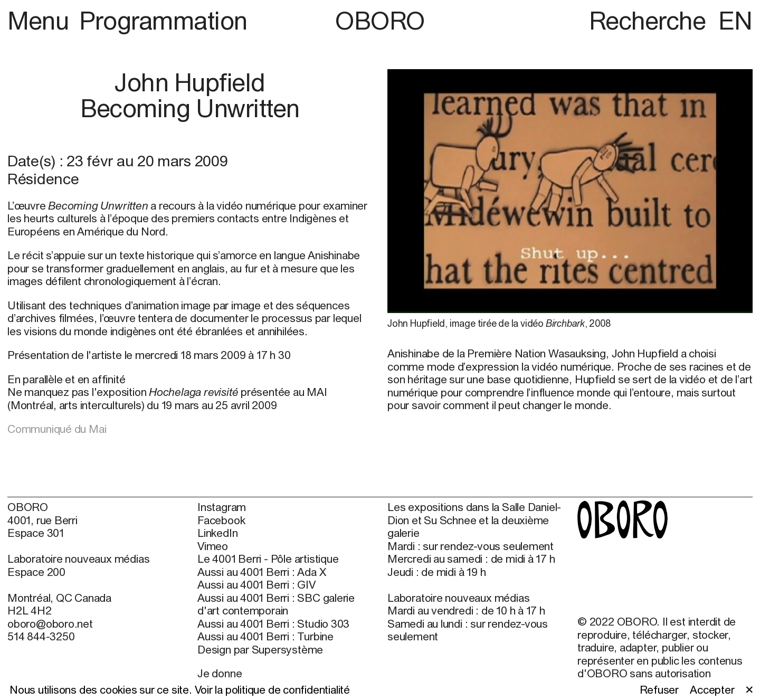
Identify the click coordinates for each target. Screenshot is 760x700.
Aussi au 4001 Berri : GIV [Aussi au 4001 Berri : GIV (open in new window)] (256, 584)
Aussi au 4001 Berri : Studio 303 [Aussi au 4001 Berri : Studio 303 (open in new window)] (273, 623)
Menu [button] (41, 20)
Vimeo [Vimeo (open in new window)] (213, 546)
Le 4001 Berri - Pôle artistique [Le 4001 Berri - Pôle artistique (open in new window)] (268, 559)
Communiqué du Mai (57, 429)
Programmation (163, 20)
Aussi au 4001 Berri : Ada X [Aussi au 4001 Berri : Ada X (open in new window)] (262, 572)
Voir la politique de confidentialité (272, 689)
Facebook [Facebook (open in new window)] (221, 520)
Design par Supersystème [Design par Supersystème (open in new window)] (260, 649)
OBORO (380, 20)
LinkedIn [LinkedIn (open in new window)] (217, 533)
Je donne (220, 673)
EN (735, 20)
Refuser (659, 689)
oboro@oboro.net (50, 623)
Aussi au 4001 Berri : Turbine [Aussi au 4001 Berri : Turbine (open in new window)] (265, 636)
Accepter (712, 689)
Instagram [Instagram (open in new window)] (222, 507)
